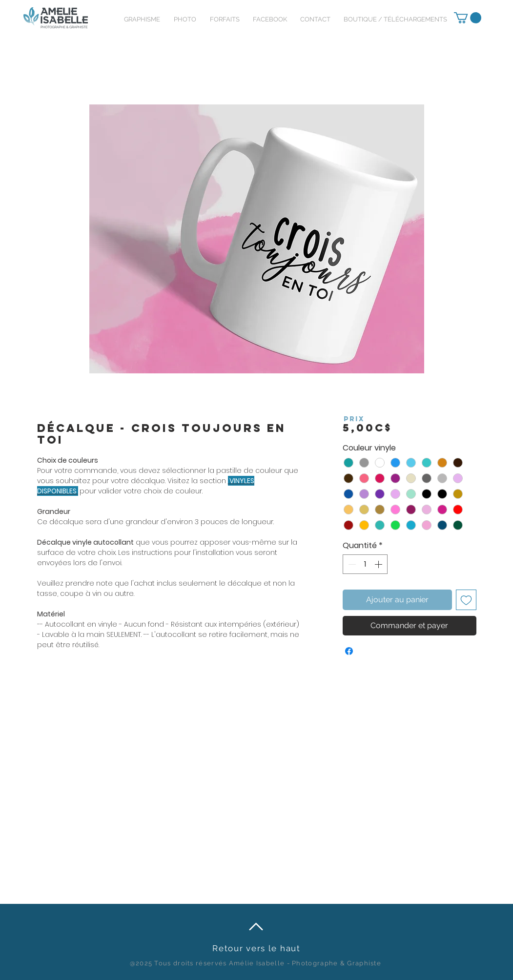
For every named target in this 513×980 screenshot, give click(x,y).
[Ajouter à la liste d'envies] (466, 600)
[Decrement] (351, 564)
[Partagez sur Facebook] (349, 651)
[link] (468, 18)
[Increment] (379, 564)
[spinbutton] (365, 564)
